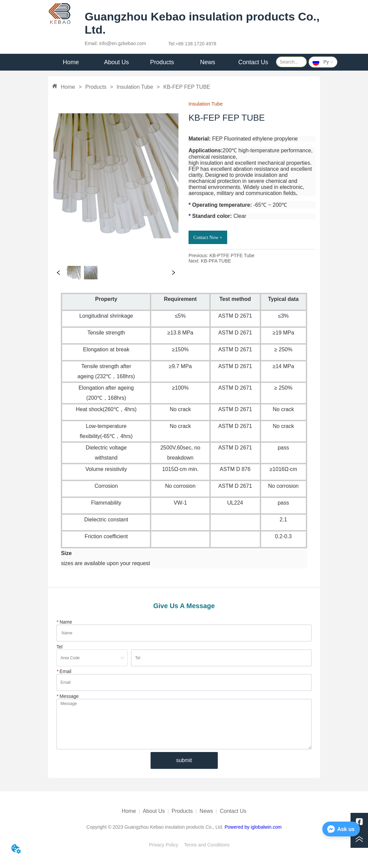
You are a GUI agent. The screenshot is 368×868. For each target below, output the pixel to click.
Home (68, 87)
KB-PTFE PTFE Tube (232, 255)
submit (184, 760)
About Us (154, 811)
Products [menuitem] (162, 62)
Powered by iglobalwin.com (253, 827)
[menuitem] (117, 62)
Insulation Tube (135, 87)
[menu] (162, 62)
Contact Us (233, 811)
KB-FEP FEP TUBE (186, 87)
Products (96, 87)
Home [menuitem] (71, 62)
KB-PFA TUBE (216, 261)
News (206, 811)
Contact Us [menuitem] (253, 62)
